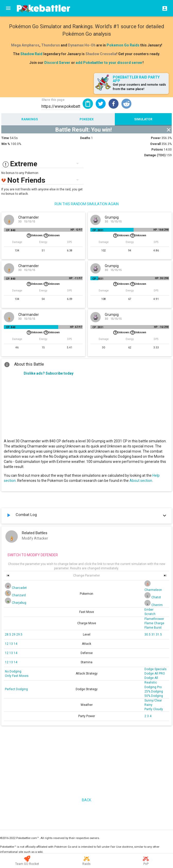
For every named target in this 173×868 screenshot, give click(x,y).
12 (7, 644)
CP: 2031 (98, 230)
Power (156, 138)
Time (5, 138)
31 (154, 635)
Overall (155, 144)
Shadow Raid (31, 54)
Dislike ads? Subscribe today (49, 373)
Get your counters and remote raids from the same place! (139, 87)
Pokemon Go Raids (123, 45)
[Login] (163, 8)
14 (15, 644)
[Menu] (8, 8)
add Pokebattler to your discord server (109, 63)
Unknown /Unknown (43, 236)
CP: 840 (11, 230)
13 (11, 644)
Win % (6, 144)
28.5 (8, 635)
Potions (157, 150)
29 (14, 635)
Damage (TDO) (155, 155)
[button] (101, 104)
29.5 (19, 635)
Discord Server (57, 63)
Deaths (85, 138)
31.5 (159, 635)
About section (141, 481)
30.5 (148, 635)
